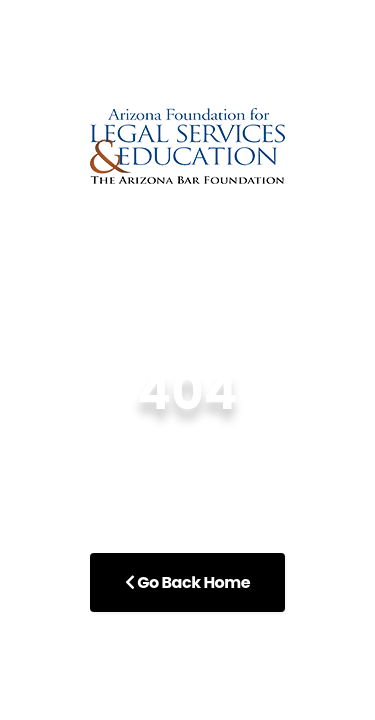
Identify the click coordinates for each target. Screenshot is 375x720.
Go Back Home (187, 582)
